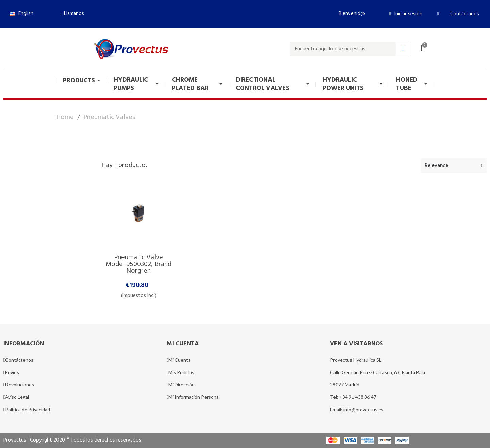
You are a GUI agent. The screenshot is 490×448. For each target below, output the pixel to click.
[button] (72, 14)
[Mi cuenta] (406, 14)
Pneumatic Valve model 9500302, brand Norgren (138, 264)
